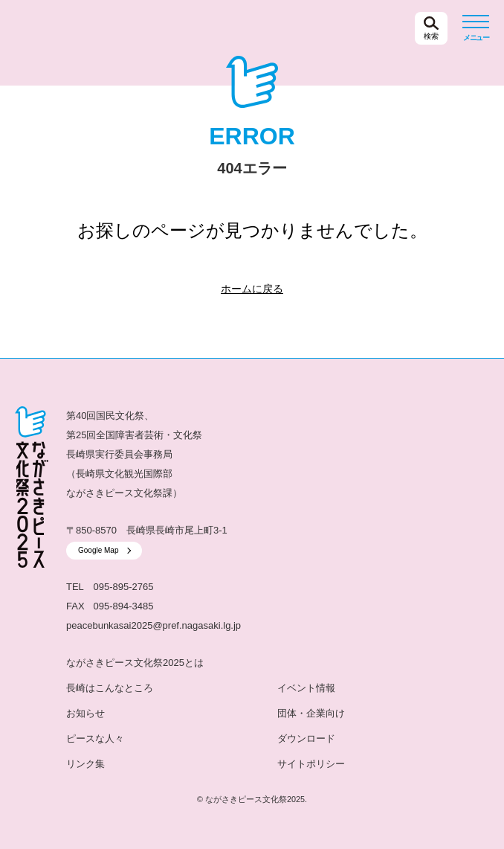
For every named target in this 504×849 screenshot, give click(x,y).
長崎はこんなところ (110, 688)
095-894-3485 (124, 606)
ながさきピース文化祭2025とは (135, 663)
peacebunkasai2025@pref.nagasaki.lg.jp (154, 625)
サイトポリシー (311, 764)
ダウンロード (306, 739)
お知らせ (85, 713)
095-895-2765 (124, 587)
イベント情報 (306, 688)
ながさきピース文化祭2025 (88, 28)
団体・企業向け (311, 713)
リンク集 (85, 764)
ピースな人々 (95, 739)
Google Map (98, 550)
